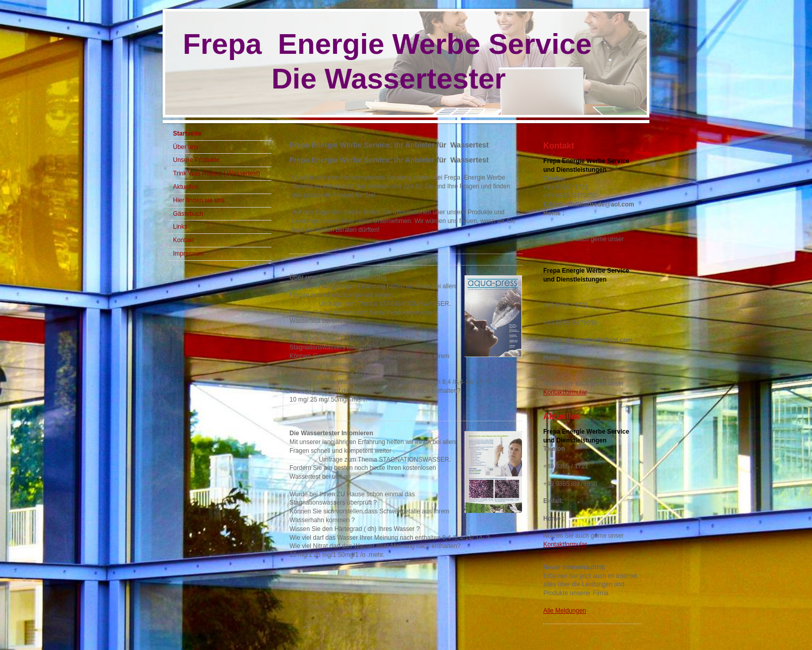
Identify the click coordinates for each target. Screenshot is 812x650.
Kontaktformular (565, 248)
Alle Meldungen (565, 611)
